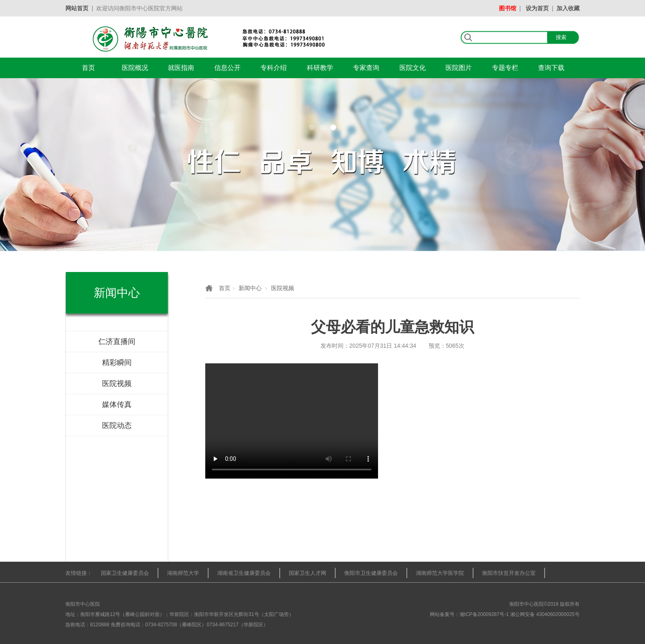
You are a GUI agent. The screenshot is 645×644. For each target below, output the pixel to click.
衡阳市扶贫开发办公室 (509, 573)
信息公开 (227, 68)
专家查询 (366, 68)
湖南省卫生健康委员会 (244, 573)
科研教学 (320, 68)
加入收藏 (568, 8)
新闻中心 (250, 288)
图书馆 (508, 8)
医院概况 (135, 68)
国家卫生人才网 (307, 573)
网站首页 (77, 8)
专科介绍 (274, 68)
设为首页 (537, 8)
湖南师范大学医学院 (440, 573)
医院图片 (459, 68)
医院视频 (283, 288)
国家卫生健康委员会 (125, 573)
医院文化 (413, 68)
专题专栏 (505, 68)
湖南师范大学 (183, 573)
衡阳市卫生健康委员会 (371, 573)
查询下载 (551, 68)
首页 (88, 68)
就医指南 (181, 68)
